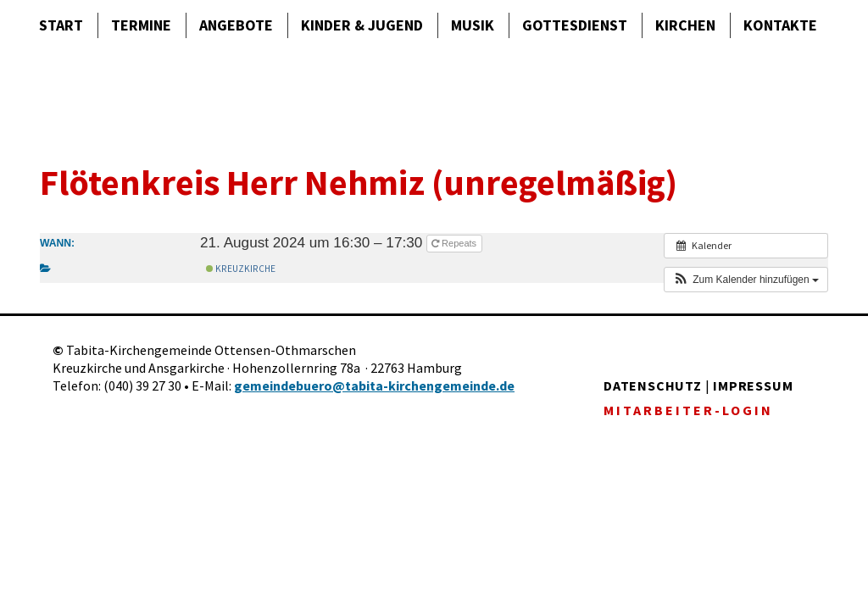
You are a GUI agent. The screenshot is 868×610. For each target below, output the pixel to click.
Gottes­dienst (575, 25)
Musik (473, 25)
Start (61, 25)
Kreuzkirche (241, 269)
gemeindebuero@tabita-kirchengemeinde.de (374, 385)
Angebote (236, 25)
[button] (746, 280)
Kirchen (685, 25)
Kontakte (780, 25)
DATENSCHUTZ (653, 385)
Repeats (455, 243)
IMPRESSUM (753, 385)
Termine (141, 25)
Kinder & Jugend (362, 25)
